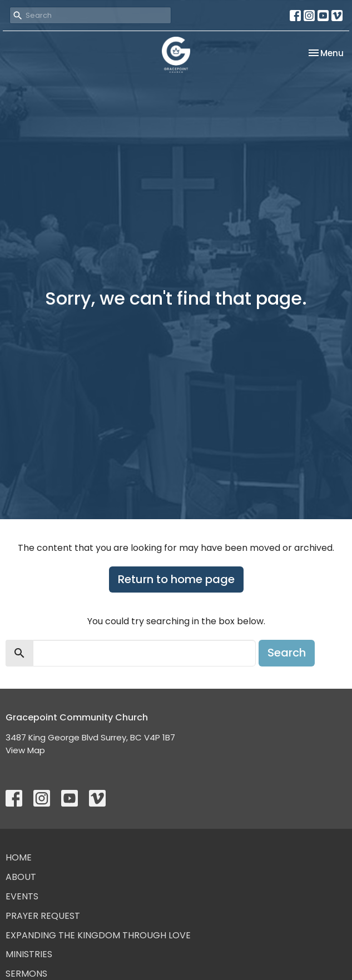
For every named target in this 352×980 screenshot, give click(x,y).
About (21, 877)
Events (22, 896)
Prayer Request (43, 916)
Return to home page (176, 579)
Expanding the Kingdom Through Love (98, 935)
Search (287, 653)
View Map (25, 750)
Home (19, 857)
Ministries (29, 954)
